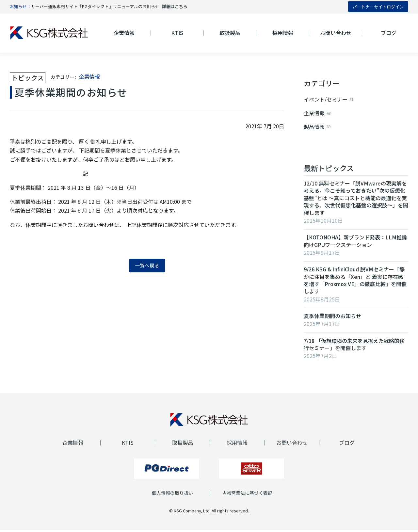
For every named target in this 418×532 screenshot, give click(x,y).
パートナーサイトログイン (378, 7)
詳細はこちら (175, 6)
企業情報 (89, 76)
